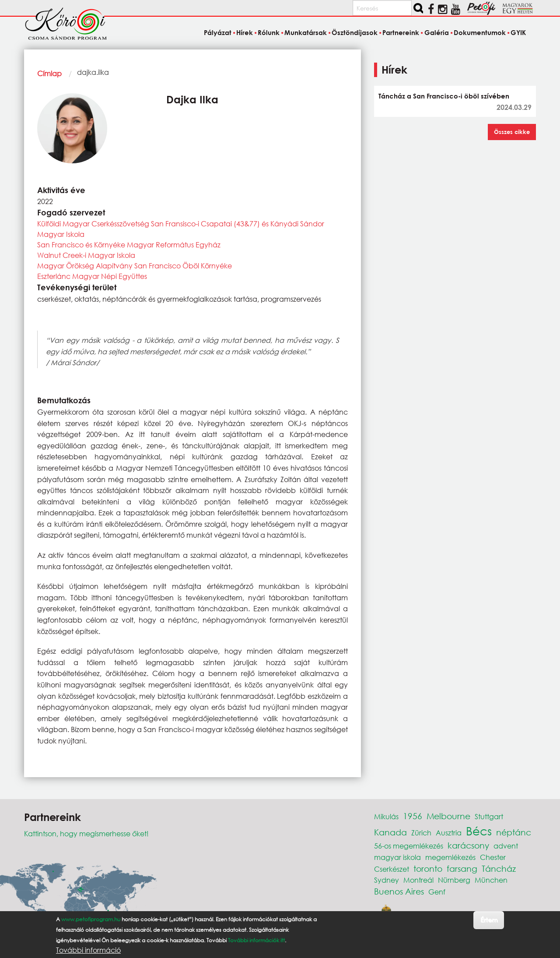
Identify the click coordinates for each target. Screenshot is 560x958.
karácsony (468, 845)
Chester (493, 857)
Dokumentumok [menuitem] (480, 32)
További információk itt (256, 940)
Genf (437, 892)
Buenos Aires (399, 891)
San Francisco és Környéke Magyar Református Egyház (129, 245)
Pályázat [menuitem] (218, 32)
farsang (462, 868)
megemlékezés (450, 857)
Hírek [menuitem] (245, 32)
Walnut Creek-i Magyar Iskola (86, 255)
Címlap (49, 73)
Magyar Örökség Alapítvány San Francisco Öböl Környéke (135, 266)
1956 (413, 816)
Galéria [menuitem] (437, 32)
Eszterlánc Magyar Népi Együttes (92, 276)
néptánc (514, 832)
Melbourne (448, 816)
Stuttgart (489, 816)
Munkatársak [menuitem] (306, 32)
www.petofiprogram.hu (91, 919)
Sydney (387, 880)
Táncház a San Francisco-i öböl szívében (444, 96)
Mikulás (386, 816)
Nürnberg (454, 880)
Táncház (499, 868)
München (491, 880)
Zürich (421, 833)
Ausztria (449, 833)
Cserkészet (392, 869)
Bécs (479, 831)
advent (506, 846)
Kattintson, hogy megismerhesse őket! (86, 833)
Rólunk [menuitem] (269, 32)
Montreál (418, 880)
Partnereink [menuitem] (401, 32)
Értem (489, 920)
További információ (88, 950)
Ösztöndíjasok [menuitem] (355, 32)
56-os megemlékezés (409, 846)
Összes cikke (512, 132)
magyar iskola (397, 857)
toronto (428, 868)
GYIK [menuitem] (518, 32)
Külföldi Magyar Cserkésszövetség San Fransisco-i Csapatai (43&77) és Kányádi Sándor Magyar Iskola (181, 229)
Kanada (390, 832)
